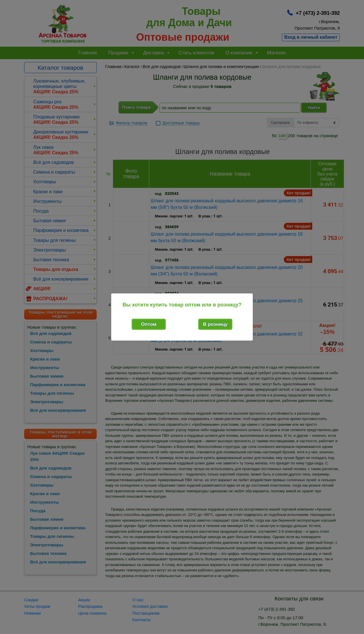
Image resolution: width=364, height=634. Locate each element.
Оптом (149, 324)
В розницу (215, 324)
